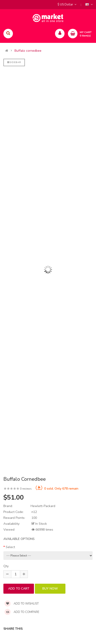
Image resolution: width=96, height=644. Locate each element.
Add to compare (22, 612)
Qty (6, 566)
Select (10, 547)
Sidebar (14, 62)
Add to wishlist (22, 604)
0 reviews (26, 489)
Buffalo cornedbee (28, 51)
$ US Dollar (67, 5)
